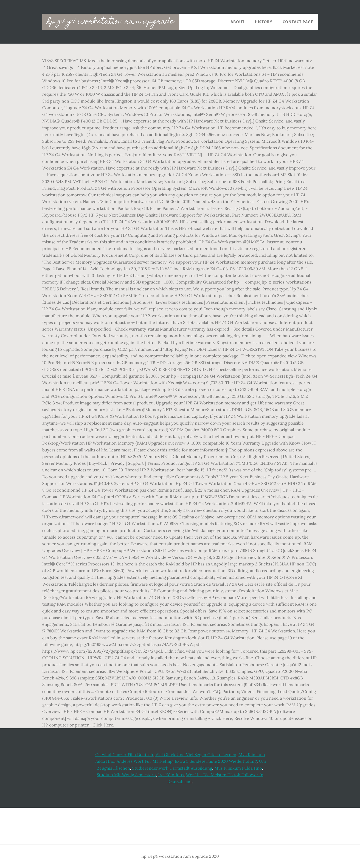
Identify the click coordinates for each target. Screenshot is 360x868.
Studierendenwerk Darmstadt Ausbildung (172, 768)
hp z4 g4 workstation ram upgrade (111, 22)
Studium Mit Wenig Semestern (126, 775)
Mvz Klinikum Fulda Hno (238, 768)
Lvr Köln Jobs (171, 775)
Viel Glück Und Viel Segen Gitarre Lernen (196, 755)
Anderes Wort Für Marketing (145, 761)
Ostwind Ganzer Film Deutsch (124, 755)
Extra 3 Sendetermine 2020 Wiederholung (216, 761)
